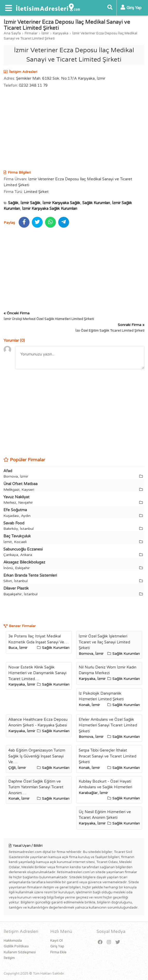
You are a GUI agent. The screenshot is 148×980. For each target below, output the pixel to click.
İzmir (45, 33)
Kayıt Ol (56, 941)
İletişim (9, 958)
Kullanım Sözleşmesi (20, 952)
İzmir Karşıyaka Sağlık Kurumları (50, 209)
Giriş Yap (57, 946)
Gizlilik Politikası (16, 946)
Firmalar (31, 33)
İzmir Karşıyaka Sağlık (61, 203)
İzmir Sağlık (30, 203)
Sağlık (13, 203)
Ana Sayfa (12, 33)
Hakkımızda (13, 941)
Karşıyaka (61, 33)
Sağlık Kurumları (96, 203)
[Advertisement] (74, 130)
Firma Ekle (58, 952)
